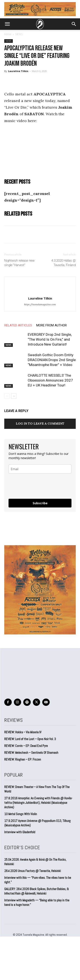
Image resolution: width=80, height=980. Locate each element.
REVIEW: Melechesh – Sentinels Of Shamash (31, 753)
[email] (40, 469)
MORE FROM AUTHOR (52, 325)
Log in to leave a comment (40, 424)
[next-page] (14, 396)
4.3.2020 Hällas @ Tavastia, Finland (64, 263)
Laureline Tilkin (18, 71)
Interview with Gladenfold (20, 832)
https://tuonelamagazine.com (40, 304)
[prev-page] (7, 396)
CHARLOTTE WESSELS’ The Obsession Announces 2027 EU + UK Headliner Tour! (50, 380)
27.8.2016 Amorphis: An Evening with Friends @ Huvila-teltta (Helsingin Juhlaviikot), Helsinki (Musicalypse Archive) (38, 803)
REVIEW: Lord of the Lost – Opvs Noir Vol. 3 (30, 739)
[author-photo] (40, 291)
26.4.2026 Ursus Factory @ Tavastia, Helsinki (33, 871)
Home (8, 34)
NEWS (19, 34)
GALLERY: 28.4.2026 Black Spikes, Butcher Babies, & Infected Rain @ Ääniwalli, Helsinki (37, 891)
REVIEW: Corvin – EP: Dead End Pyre (26, 746)
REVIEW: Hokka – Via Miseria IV (23, 732)
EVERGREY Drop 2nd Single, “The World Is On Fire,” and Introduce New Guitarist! (50, 339)
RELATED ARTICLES (18, 325)
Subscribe (40, 503)
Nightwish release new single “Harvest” (19, 263)
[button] (7, 24)
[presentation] (34, 484)
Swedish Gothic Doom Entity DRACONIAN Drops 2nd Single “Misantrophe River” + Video (52, 360)
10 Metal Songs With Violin (21, 814)
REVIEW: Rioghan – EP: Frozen (23, 759)
